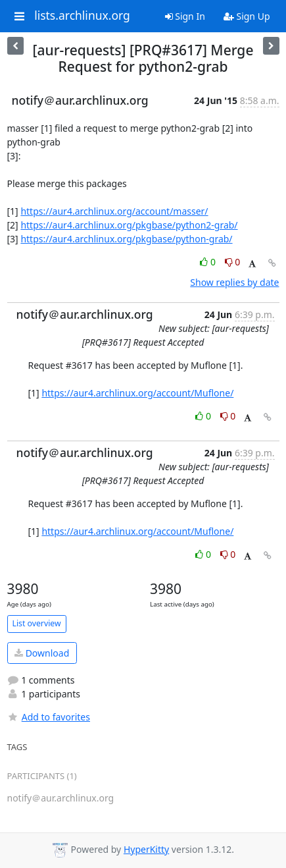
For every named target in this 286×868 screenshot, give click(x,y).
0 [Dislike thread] (233, 262)
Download (42, 653)
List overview (37, 623)
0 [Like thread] (209, 262)
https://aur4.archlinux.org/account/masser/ (114, 211)
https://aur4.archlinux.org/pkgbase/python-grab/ (126, 239)
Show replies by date (234, 282)
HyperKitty (146, 849)
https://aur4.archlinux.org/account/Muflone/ (137, 393)
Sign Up (247, 16)
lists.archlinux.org (82, 16)
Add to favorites (49, 717)
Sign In (185, 16)
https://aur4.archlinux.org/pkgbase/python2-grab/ (129, 225)
